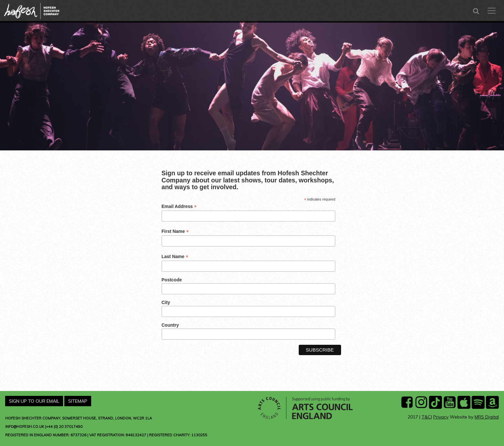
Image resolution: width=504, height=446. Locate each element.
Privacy (441, 417)
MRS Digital (487, 417)
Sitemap (78, 401)
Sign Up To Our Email (34, 401)
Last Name (175, 257)
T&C (426, 417)
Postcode (172, 280)
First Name (175, 231)
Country (170, 325)
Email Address (179, 207)
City (166, 302)
